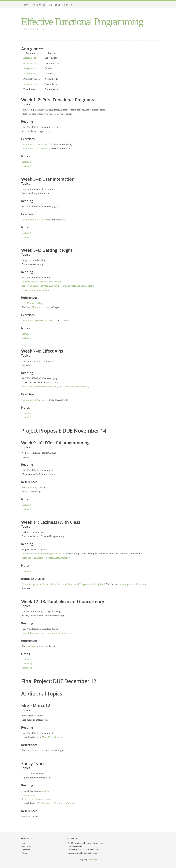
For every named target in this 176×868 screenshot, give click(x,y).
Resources (39, 5)
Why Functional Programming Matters (41, 554)
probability (32, 488)
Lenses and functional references (59, 803)
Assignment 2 (30, 68)
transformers (33, 751)
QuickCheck (32, 307)
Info (26, 5)
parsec (29, 492)
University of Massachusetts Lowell (84, 850)
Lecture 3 (26, 233)
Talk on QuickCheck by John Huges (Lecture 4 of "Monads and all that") (58, 286)
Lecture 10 (27, 509)
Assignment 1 (30, 63)
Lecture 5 (26, 334)
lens (28, 817)
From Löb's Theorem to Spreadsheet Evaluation (46, 558)
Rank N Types (29, 795)
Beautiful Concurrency (33, 633)
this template (125, 584)
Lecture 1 (26, 162)
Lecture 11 (27, 571)
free (52, 751)
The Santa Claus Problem (58, 633)
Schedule (55, 5)
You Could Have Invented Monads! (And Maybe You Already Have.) (55, 387)
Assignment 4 (30, 84)
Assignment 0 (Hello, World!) (37, 145)
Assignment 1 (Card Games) (36, 149)
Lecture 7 (26, 413)
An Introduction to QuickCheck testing (41, 282)
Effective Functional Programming (82, 22)
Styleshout (92, 860)
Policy (68, 5)
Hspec (46, 307)
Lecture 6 (26, 338)
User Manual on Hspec (33, 303)
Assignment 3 (30, 74)
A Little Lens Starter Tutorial (36, 799)
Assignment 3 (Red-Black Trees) (38, 321)
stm (43, 646)
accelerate (31, 646)
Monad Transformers (53, 737)
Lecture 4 (26, 237)
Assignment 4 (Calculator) (35, 400)
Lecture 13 (27, 664)
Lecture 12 (27, 660)
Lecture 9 (26, 505)
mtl (43, 751)
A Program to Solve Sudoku (36, 290)
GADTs (45, 791)
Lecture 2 (26, 166)
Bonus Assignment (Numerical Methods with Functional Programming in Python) (63, 584)
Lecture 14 (27, 668)
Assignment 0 (31, 58)
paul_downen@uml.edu (92, 843)
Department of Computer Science (82, 853)
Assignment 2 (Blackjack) (35, 220)
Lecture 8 (26, 417)
